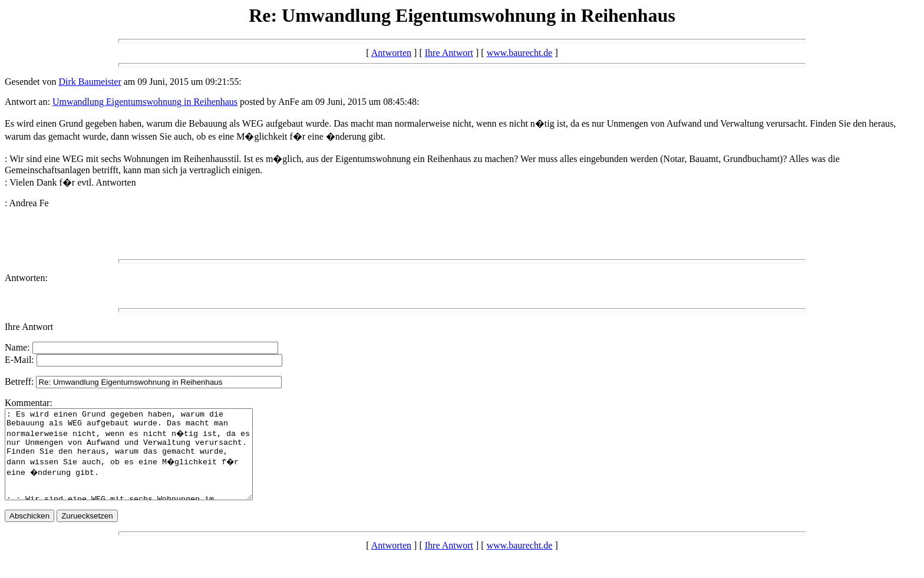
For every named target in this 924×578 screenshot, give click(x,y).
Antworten (391, 53)
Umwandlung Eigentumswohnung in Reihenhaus (145, 102)
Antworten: (26, 278)
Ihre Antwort (449, 53)
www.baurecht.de (520, 53)
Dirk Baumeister (90, 82)
